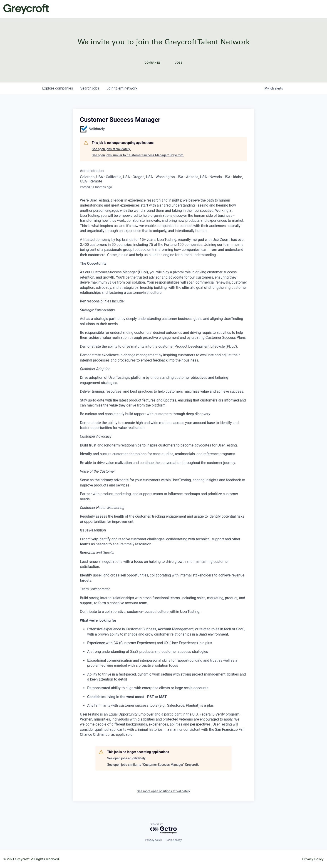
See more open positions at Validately (163, 791)
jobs (90, 88)
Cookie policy (174, 840)
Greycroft (26, 9)
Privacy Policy (313, 859)
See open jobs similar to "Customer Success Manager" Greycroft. (138, 155)
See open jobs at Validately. (111, 149)
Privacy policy (154, 840)
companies (58, 88)
